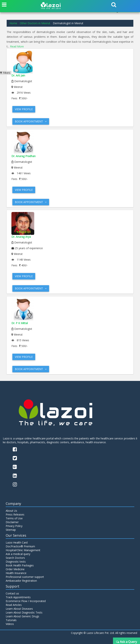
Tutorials (11, 620)
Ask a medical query (18, 554)
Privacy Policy (14, 526)
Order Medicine (15, 569)
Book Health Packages (20, 565)
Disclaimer (12, 522)
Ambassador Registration (21, 581)
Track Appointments (18, 597)
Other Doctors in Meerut (35, 23)
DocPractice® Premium (20, 546)
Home (13, 23)
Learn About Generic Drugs (22, 616)
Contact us (12, 593)
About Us (11, 511)
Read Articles (14, 605)
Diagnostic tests (16, 562)
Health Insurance (16, 573)
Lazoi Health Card (17, 542)
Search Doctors (15, 558)
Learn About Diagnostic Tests (24, 612)
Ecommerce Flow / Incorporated (26, 601)
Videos (10, 624)
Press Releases (15, 514)
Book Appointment (31, 121)
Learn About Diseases (19, 609)
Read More (17, 46)
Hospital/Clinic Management (23, 550)
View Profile (24, 109)
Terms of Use (14, 518)
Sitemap (11, 530)
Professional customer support (25, 577)
